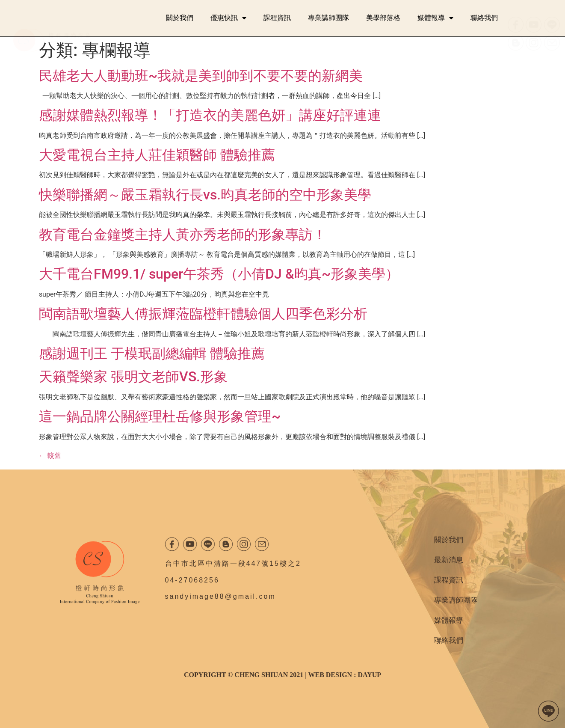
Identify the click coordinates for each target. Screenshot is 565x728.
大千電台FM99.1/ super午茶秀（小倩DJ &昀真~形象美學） (219, 274)
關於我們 (180, 18)
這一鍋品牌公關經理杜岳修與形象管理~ (160, 416)
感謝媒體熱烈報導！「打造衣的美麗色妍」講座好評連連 (210, 115)
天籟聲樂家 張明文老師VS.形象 (133, 377)
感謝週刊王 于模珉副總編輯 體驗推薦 (152, 354)
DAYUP (369, 675)
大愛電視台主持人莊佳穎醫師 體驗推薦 (157, 155)
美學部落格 (383, 18)
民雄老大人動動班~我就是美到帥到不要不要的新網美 (201, 76)
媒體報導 (435, 18)
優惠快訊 (228, 18)
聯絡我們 (484, 18)
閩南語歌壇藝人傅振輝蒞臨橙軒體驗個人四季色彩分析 (203, 314)
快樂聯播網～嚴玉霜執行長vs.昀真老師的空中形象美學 (205, 195)
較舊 (50, 456)
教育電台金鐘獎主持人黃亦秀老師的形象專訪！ (183, 235)
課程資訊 (277, 18)
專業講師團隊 (328, 18)
